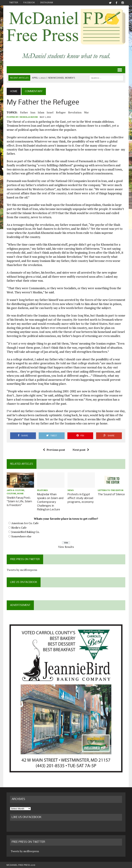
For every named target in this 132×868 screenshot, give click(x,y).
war (86, 113)
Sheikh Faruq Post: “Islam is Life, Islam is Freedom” (19, 501)
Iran (33, 113)
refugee (61, 113)
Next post (81, 450)
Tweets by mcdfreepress (22, 569)
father (24, 113)
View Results (66, 546)
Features (42, 490)
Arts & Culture (15, 490)
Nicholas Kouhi (28, 117)
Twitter (14, 3)
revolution (75, 113)
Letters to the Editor (111, 490)
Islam (41, 113)
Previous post (54, 450)
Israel (50, 113)
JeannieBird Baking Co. (25, 531)
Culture (11, 494)
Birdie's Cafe (19, 527)
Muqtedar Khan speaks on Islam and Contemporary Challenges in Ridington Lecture (50, 502)
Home (20, 494)
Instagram (47, 3)
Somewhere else (21, 535)
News (71, 490)
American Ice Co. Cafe (25, 522)
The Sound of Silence (111, 494)
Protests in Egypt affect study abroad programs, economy (81, 498)
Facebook (29, 3)
